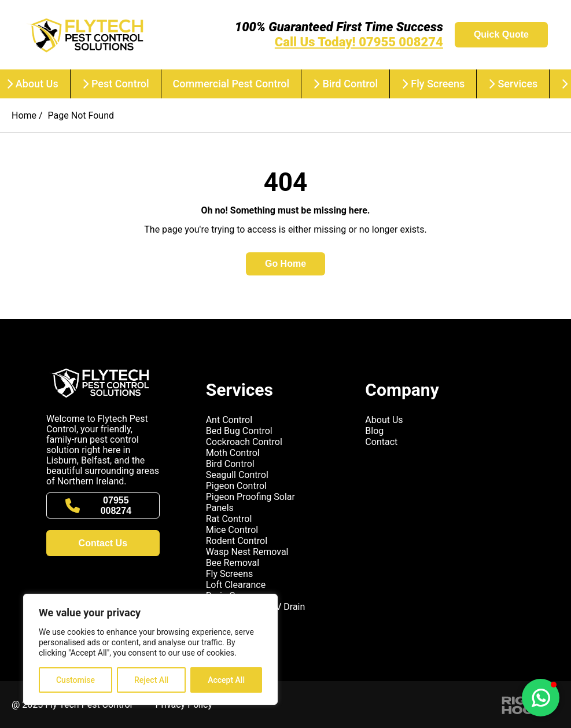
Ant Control (229, 420)
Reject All (151, 680)
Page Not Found (81, 115)
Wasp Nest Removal (247, 552)
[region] (150, 649)
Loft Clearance (236, 585)
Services (513, 84)
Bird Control (345, 84)
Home (24, 115)
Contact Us (103, 543)
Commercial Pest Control (231, 84)
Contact (381, 442)
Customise (75, 680)
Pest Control (116, 84)
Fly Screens (433, 84)
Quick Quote (501, 34)
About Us (384, 420)
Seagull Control (237, 475)
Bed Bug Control (239, 431)
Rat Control (229, 519)
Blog (374, 431)
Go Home (285, 264)
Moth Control (233, 453)
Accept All (226, 680)
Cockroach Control (244, 442)
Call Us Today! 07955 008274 (359, 42)
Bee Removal (233, 563)
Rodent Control (237, 541)
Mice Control (232, 530)
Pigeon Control (236, 486)
